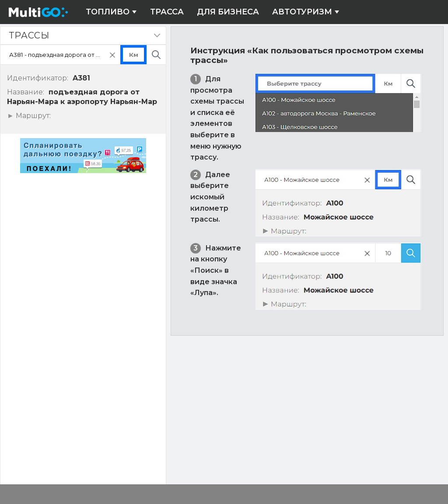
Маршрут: (32, 116)
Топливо (111, 12)
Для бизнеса (228, 12)
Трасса (167, 12)
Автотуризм (306, 12)
